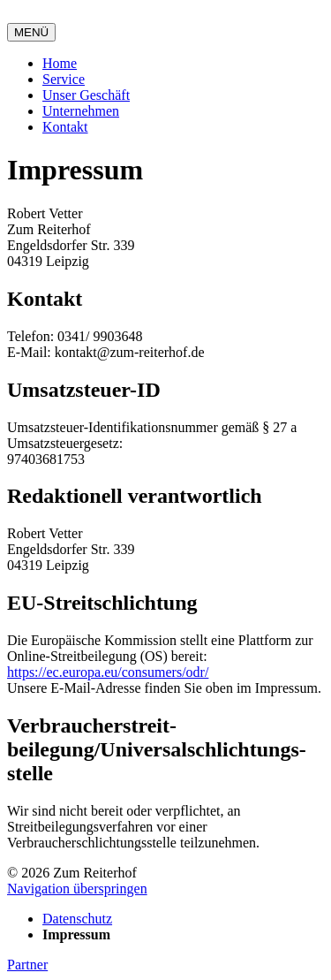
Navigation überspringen (77, 889)
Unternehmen (81, 111)
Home (60, 63)
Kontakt (65, 127)
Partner (27, 965)
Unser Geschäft (86, 95)
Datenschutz (77, 919)
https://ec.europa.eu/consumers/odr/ (108, 672)
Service (64, 79)
